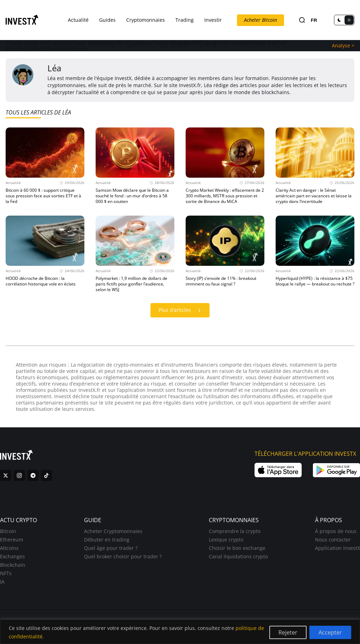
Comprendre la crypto (235, 531)
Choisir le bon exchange (237, 548)
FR (314, 20)
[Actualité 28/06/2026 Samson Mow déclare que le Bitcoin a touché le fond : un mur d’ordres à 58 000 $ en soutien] (135, 166)
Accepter (330, 632)
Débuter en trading (107, 540)
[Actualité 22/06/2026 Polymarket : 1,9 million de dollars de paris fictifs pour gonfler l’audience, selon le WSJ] (135, 254)
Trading (185, 20)
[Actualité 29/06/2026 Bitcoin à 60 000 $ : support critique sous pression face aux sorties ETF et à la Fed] (45, 166)
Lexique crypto (226, 540)
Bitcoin (8, 531)
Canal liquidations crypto (238, 556)
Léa (54, 68)
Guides (107, 20)
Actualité (78, 20)
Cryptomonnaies (146, 20)
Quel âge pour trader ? (111, 548)
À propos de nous (336, 531)
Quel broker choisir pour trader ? (123, 556)
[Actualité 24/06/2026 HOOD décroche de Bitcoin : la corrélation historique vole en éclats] (45, 254)
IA (2, 582)
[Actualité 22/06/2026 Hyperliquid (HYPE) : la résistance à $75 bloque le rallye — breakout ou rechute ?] (315, 254)
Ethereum (12, 540)
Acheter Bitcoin (261, 20)
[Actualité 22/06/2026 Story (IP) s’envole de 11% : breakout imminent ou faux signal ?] (225, 254)
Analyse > (343, 45)
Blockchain (13, 565)
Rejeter (288, 632)
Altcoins (9, 548)
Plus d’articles (181, 311)
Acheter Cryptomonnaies (113, 531)
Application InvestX (337, 548)
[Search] (302, 20)
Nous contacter (333, 540)
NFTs (6, 573)
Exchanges (12, 556)
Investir (213, 20)
